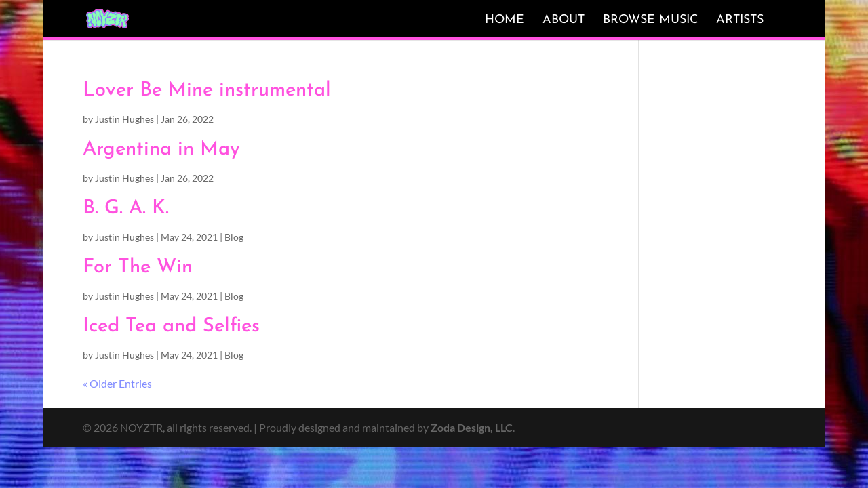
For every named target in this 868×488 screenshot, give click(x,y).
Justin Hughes (124, 119)
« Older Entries (117, 383)
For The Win (138, 267)
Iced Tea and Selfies (171, 326)
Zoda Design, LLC (472, 427)
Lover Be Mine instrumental (207, 90)
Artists (740, 20)
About (564, 20)
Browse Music (650, 20)
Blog (234, 237)
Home (505, 20)
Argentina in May (161, 149)
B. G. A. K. (126, 208)
